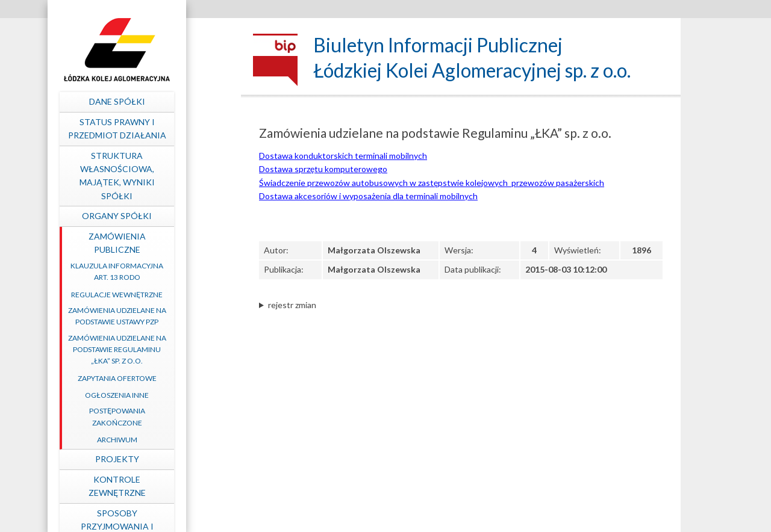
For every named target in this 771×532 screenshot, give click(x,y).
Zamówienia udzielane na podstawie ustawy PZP (166, 316)
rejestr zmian (292, 305)
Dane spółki (166, 101)
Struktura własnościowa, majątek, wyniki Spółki (166, 176)
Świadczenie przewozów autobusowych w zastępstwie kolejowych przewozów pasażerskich (432, 183)
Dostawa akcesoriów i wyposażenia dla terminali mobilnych (368, 196)
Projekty (166, 459)
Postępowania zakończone (166, 416)
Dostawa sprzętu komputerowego (323, 169)
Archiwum (166, 440)
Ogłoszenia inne (166, 395)
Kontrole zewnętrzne (166, 486)
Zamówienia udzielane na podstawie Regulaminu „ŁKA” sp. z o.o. (166, 349)
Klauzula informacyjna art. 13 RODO (166, 271)
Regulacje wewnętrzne (166, 295)
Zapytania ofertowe (166, 378)
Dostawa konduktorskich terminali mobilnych (343, 156)
